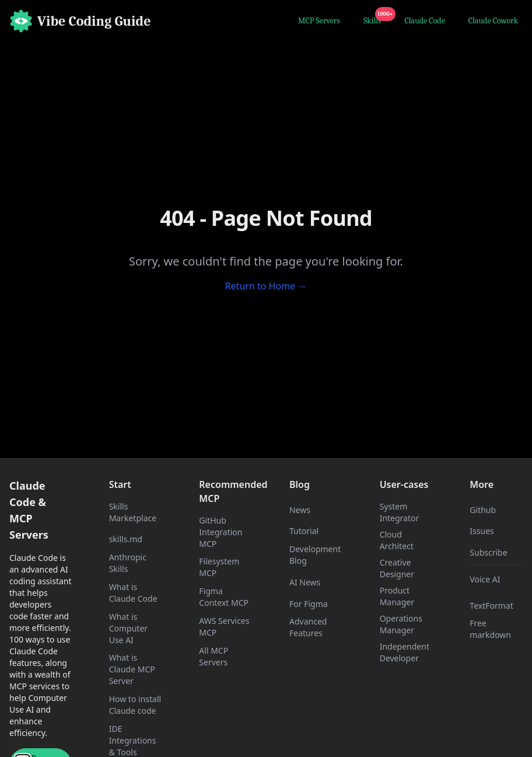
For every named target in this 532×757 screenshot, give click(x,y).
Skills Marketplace (133, 512)
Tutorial (304, 531)
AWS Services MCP (224, 627)
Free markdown (490, 629)
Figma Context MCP (224, 597)
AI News (305, 582)
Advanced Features (308, 627)
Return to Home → (266, 286)
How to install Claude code (135, 705)
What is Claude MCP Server (132, 669)
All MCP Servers (213, 656)
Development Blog (315, 555)
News (300, 510)
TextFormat (491, 606)
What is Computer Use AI (128, 628)
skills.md (126, 539)
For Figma (309, 604)
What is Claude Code (133, 593)
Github (483, 510)
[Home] (80, 21)
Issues (482, 531)
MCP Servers (319, 21)
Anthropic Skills (128, 563)
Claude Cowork (493, 21)
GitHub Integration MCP (220, 532)
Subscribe (488, 552)
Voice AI (485, 579)
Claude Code (425, 21)
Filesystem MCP (219, 567)
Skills (375, 19)
